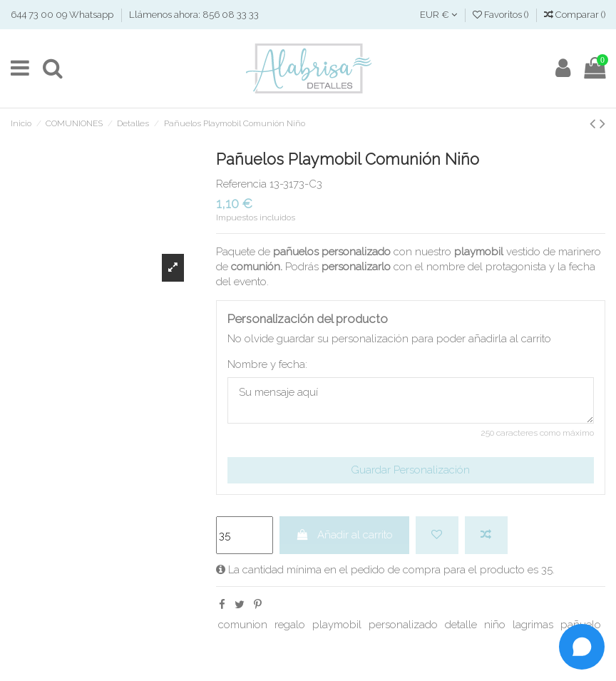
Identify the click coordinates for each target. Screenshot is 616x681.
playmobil (337, 625)
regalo (290, 625)
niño (495, 625)
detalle (461, 625)
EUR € (438, 15)
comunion (243, 625)
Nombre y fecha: (267, 364)
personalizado (403, 625)
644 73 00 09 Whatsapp (63, 15)
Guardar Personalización (410, 470)
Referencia (241, 184)
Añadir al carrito (344, 535)
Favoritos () (502, 15)
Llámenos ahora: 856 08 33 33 (194, 15)
